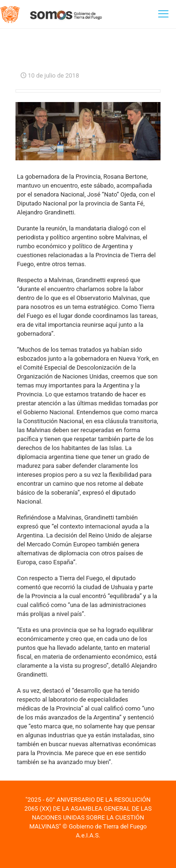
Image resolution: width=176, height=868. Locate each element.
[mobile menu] (163, 14)
